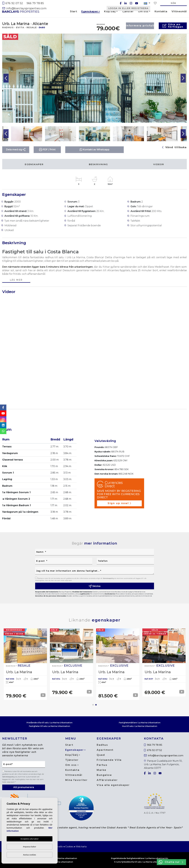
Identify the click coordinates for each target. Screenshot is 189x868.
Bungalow (104, 775)
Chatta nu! (171, 862)
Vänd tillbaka (174, 147)
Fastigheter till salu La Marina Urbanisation (49, 726)
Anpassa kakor (29, 847)
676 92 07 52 (13, 3)
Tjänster (128, 11)
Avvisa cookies (30, 855)
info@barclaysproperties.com (24, 8)
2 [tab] (96, 705)
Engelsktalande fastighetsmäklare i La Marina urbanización (140, 858)
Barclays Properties (21, 12)
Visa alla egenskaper (113, 785)
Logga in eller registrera (128, 8)
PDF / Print (47, 149)
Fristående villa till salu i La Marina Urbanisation (49, 723)
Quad (101, 755)
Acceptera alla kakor (29, 839)
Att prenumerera (24, 787)
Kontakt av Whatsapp (94, 150)
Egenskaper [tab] (34, 164)
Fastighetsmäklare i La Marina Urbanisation (140, 723)
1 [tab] (93, 705)
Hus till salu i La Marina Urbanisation (140, 726)
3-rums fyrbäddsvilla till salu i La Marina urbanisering (140, 862)
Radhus (102, 745)
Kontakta (161, 11)
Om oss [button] (143, 11)
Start (74, 11)
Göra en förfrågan (173, 26)
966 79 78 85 (35, 3)
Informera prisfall (140, 26)
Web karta (81, 847)
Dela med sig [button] (16, 149)
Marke (102, 770)
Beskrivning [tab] (98, 164)
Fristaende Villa (109, 760)
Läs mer (16, 280)
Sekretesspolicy (109, 578)
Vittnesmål (179, 11)
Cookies (69, 847)
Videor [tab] (159, 164)
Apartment (105, 750)
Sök (173, 3)
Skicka (94, 586)
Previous (6, 78)
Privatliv (59, 847)
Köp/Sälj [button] (110, 11)
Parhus (102, 765)
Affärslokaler (107, 780)
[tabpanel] (164, 662)
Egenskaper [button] (90, 12)
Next (183, 78)
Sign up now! (119, 503)
